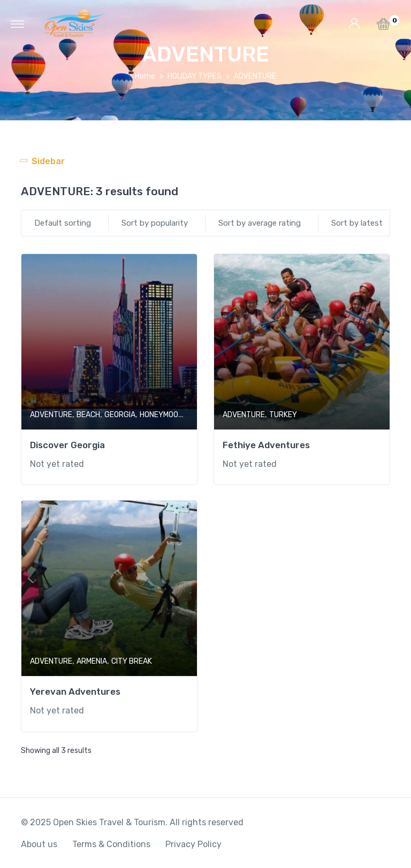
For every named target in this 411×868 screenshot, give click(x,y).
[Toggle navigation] (17, 24)
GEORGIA (120, 415)
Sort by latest (357, 223)
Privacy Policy (193, 844)
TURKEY (283, 415)
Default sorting (63, 223)
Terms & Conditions (111, 844)
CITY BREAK (132, 661)
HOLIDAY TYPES (195, 76)
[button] (383, 27)
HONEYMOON (161, 415)
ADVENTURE (51, 415)
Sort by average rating (260, 223)
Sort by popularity (155, 223)
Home (145, 76)
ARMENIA (92, 661)
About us (39, 844)
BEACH (88, 415)
